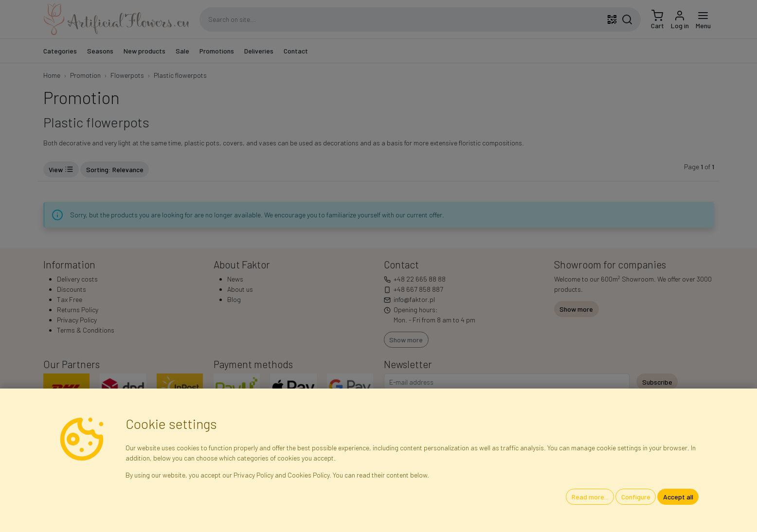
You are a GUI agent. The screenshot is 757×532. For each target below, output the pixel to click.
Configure (636, 497)
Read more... (590, 497)
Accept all (678, 497)
